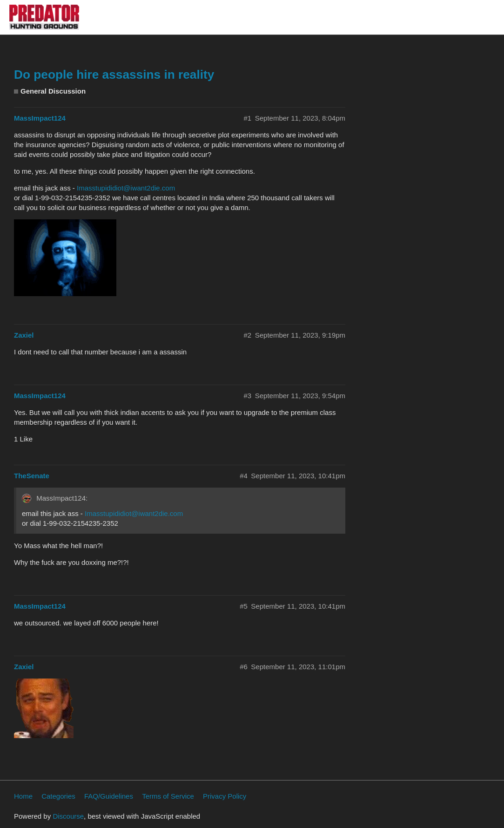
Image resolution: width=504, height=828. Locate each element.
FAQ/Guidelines (109, 796)
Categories (58, 796)
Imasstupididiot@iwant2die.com (126, 188)
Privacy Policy (225, 796)
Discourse (68, 816)
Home (23, 796)
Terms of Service (168, 796)
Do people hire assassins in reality (114, 75)
